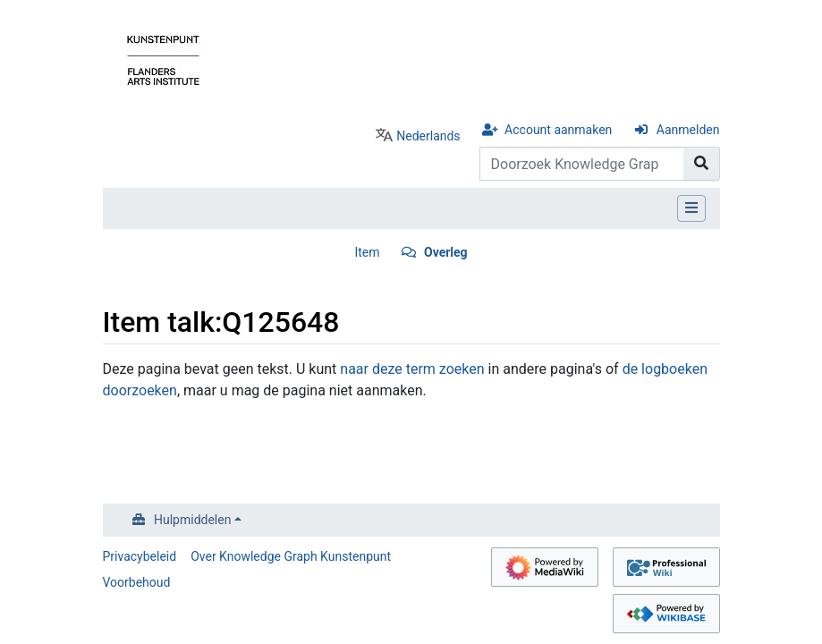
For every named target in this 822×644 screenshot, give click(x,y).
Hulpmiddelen (192, 520)
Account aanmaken (558, 130)
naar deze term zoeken (412, 369)
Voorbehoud (137, 582)
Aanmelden (688, 130)
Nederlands (428, 136)
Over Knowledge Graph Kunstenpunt (291, 556)
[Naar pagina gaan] (702, 164)
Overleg (446, 252)
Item (367, 252)
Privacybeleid (140, 556)
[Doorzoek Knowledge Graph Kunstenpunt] (582, 164)
